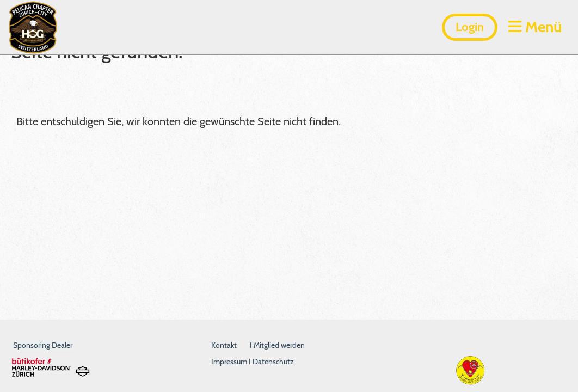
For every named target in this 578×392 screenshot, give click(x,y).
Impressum (230, 362)
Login (470, 27)
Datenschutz (273, 362)
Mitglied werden (279, 345)
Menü (535, 27)
